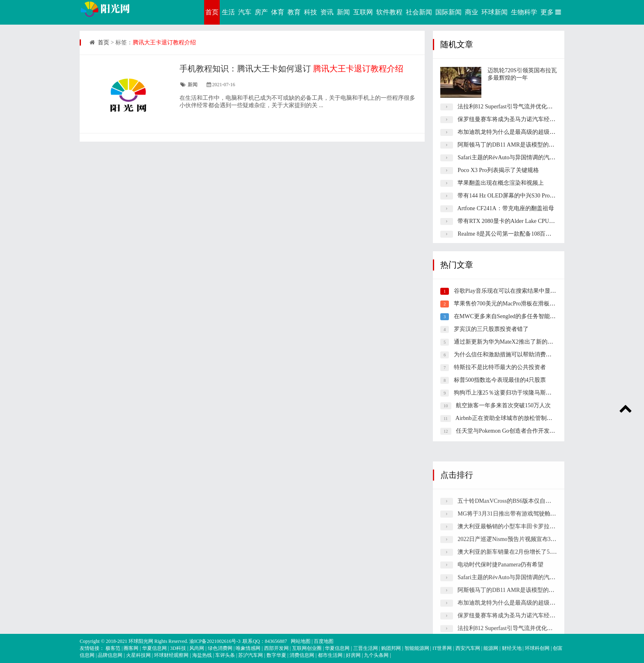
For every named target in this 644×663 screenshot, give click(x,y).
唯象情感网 (248, 648)
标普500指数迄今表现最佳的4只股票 (500, 380)
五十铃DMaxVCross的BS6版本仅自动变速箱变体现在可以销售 (536, 581)
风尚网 (197, 648)
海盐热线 (202, 655)
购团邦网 (391, 648)
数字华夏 (276, 655)
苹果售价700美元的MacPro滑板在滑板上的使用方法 (519, 304)
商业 (471, 12)
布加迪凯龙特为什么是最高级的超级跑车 (509, 132)
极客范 (113, 648)
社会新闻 (419, 12)
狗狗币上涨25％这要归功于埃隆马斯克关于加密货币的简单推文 (534, 393)
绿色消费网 (220, 648)
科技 (310, 12)
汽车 (245, 12)
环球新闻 (494, 12)
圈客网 (131, 648)
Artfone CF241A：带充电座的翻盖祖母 (505, 208)
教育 (294, 12)
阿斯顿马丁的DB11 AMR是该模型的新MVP (512, 145)
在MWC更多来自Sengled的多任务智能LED (507, 316)
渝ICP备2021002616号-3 (215, 641)
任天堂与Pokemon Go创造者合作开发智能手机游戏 (520, 431)
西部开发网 (276, 648)
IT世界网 (442, 648)
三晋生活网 (366, 648)
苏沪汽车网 (251, 655)
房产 (261, 12)
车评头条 (225, 655)
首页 (212, 12)
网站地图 (301, 641)
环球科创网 (537, 648)
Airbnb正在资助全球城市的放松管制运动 (507, 418)
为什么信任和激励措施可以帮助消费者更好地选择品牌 (523, 354)
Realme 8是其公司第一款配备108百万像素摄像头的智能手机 (533, 234)
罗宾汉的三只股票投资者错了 (491, 329)
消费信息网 (302, 655)
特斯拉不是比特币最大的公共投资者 (500, 367)
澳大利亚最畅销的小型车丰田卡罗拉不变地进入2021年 (527, 606)
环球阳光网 (141, 641)
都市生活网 (330, 655)
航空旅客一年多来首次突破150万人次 (503, 405)
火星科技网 (138, 655)
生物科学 (524, 12)
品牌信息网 (110, 655)
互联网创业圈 (307, 648)
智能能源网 (417, 648)
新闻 (343, 12)
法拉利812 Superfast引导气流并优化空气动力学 (516, 107)
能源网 (491, 648)
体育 (278, 12)
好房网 (353, 655)
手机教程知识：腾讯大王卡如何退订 (291, 69)
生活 (228, 12)
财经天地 (512, 648)
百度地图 (324, 641)
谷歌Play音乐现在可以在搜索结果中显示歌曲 (511, 291)
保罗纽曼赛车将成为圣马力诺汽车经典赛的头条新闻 (524, 119)
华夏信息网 (154, 648)
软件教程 (389, 12)
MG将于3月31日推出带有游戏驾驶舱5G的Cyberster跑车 (527, 593)
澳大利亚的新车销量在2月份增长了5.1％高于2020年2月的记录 (536, 632)
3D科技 (178, 648)
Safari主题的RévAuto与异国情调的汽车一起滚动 (518, 157)
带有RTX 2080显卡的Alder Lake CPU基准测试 (515, 221)
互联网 (363, 12)
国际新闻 (448, 12)
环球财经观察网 (171, 655)
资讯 (327, 12)
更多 (552, 12)
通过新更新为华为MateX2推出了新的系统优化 (512, 342)
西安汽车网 (468, 648)
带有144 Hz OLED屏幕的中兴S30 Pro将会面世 (515, 196)
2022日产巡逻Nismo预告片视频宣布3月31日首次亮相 (524, 619)
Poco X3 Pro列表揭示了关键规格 (498, 170)
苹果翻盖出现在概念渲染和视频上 (501, 183)
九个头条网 (376, 655)
